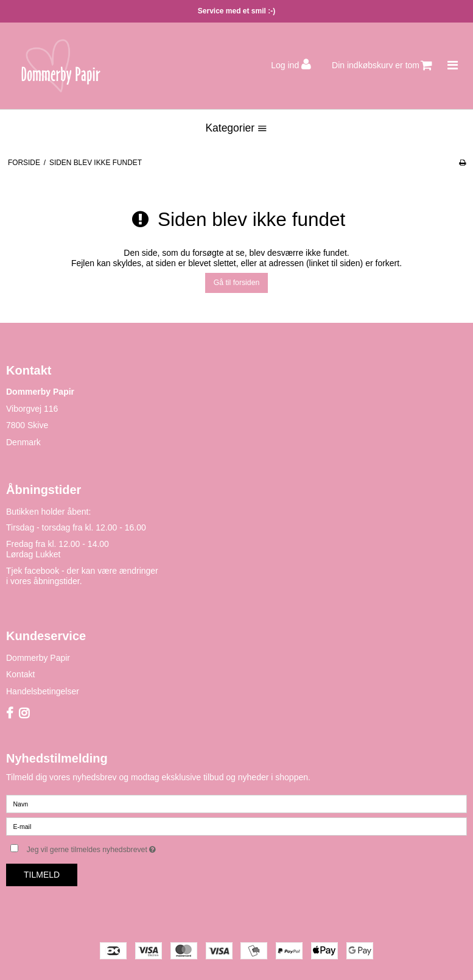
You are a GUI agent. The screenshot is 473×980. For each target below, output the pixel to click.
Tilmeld (42, 875)
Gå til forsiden (237, 283)
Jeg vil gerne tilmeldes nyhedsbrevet (122, 847)
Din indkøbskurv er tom (382, 65)
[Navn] (236, 803)
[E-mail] (236, 825)
